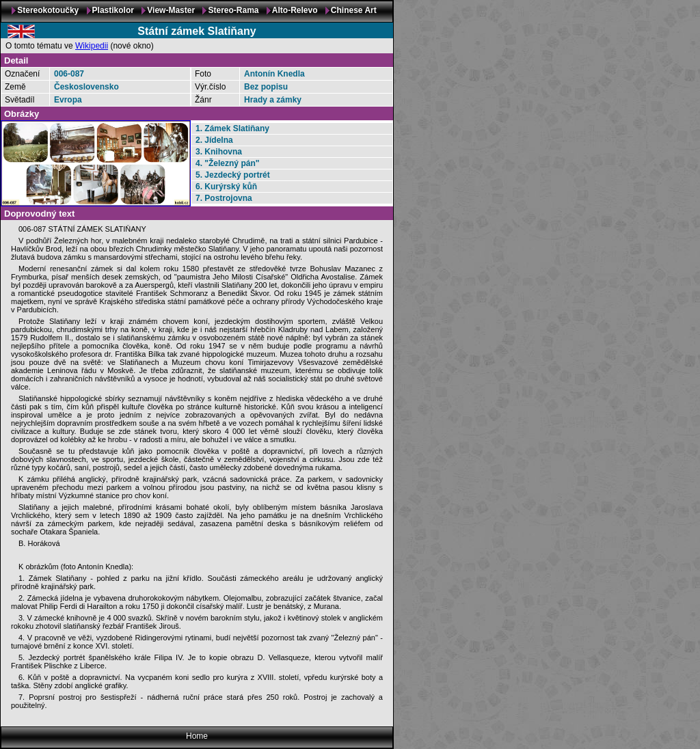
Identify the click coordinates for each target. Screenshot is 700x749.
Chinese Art (354, 10)
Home (197, 736)
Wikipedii (92, 46)
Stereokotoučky (48, 10)
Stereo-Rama (233, 10)
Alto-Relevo (295, 10)
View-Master (171, 10)
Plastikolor (113, 10)
